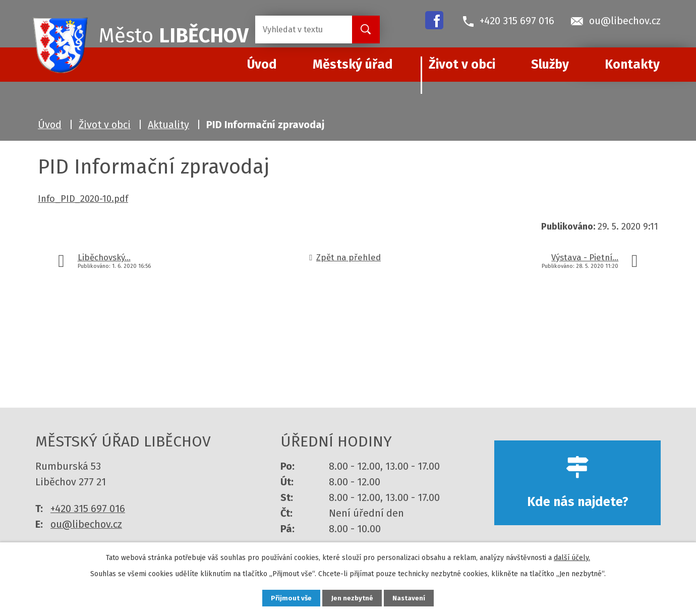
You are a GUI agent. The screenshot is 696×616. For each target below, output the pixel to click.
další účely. (572, 557)
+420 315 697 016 (88, 509)
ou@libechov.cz (86, 524)
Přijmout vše (287, 598)
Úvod (50, 125)
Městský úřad (353, 65)
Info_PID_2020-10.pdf (83, 199)
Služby (550, 65)
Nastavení (414, 598)
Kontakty (632, 65)
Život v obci (462, 65)
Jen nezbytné (352, 598)
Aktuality (168, 125)
